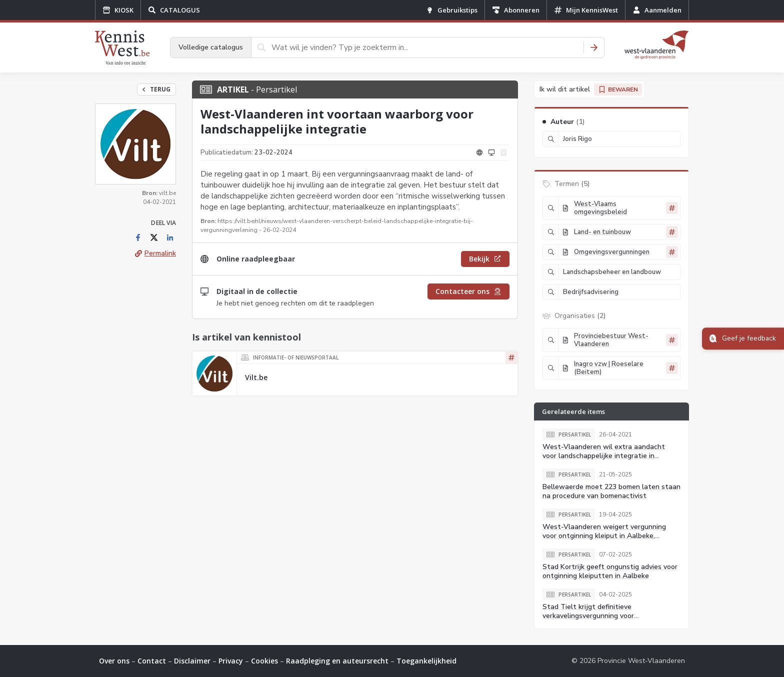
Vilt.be (256, 377)
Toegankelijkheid (426, 661)
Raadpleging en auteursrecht (337, 661)
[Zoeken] (594, 47)
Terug (156, 89)
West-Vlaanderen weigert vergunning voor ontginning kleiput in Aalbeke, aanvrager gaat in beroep (604, 536)
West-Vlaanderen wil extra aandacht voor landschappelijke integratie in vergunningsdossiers (604, 456)
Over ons (114, 661)
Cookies (264, 661)
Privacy (231, 661)
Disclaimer (192, 661)
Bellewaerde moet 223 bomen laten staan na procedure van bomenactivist (611, 491)
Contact (152, 661)
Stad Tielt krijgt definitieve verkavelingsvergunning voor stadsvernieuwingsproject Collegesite (604, 616)
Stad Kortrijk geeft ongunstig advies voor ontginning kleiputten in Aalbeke (610, 571)
